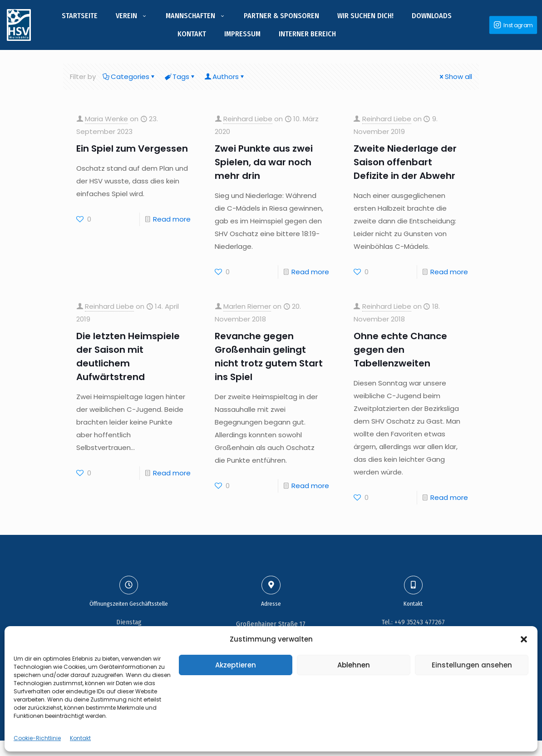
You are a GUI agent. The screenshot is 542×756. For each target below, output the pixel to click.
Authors (225, 77)
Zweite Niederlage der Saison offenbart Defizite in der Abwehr (405, 162)
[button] (524, 639)
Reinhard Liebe (248, 119)
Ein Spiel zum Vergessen (132, 148)
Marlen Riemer (247, 306)
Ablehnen (354, 665)
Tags (180, 77)
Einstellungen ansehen (472, 665)
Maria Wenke (106, 119)
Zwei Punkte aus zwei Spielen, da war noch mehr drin (264, 162)
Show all (455, 77)
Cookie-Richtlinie (37, 738)
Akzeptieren (236, 665)
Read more (172, 219)
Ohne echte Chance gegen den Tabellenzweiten (400, 350)
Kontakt (80, 738)
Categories (129, 77)
